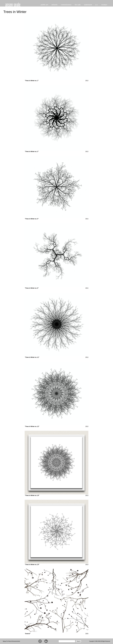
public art (44, 5)
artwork (54, 5)
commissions (66, 5)
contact (104, 5)
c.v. (97, 5)
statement (88, 5)
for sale (78, 5)
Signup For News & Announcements (11, 641)
